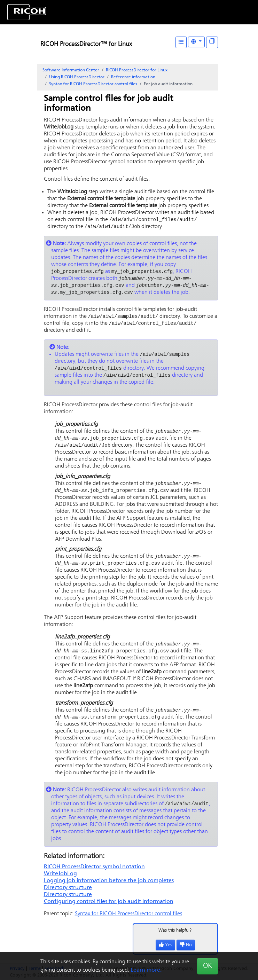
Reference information (133, 77)
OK (208, 966)
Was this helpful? (175, 938)
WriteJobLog (60, 882)
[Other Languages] (196, 42)
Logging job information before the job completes (109, 889)
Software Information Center (71, 70)
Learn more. (146, 970)
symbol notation (94, 875)
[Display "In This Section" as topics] (212, 42)
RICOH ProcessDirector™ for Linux (86, 44)
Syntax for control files (93, 84)
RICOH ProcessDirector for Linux (137, 70)
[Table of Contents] (181, 42)
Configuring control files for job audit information (109, 910)
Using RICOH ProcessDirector (77, 77)
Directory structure (68, 896)
